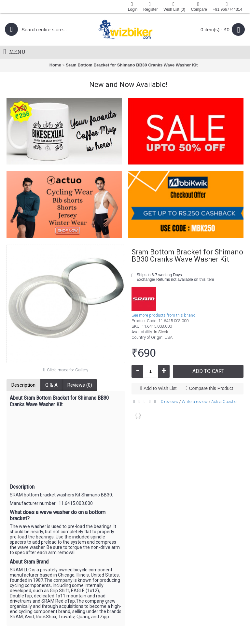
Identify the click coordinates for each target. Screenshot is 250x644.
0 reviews (169, 401)
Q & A (51, 385)
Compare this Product (211, 388)
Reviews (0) (80, 385)
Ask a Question (225, 401)
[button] (66, 532)
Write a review (195, 401)
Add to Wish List (160, 388)
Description (23, 385)
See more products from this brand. (164, 315)
